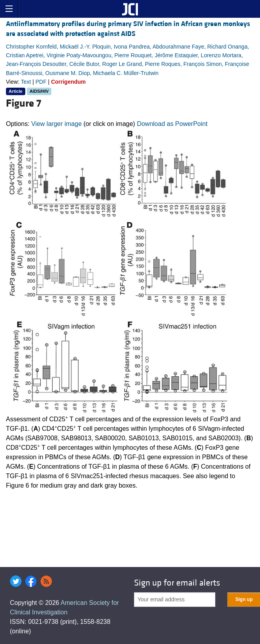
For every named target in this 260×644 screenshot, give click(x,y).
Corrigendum (68, 82)
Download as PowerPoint (172, 124)
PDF (41, 82)
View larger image (57, 124)
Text (26, 82)
